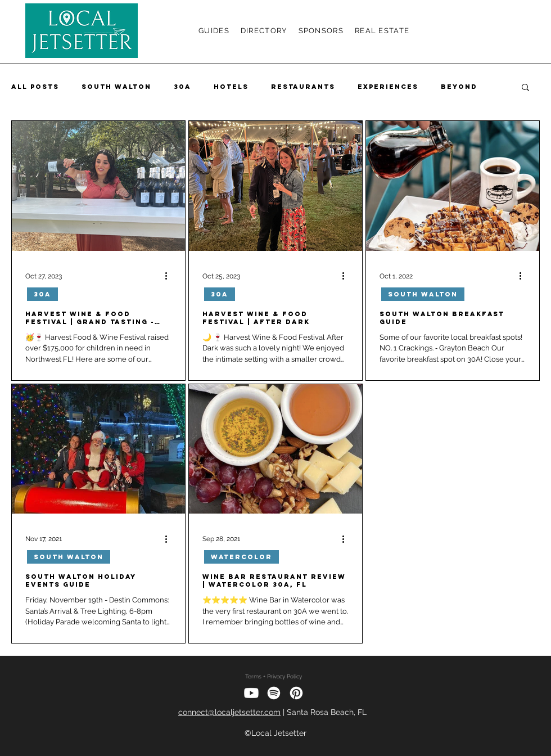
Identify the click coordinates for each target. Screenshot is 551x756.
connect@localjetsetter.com (229, 712)
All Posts (35, 87)
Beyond (459, 87)
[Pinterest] (296, 693)
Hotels (231, 87)
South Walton (116, 87)
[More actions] (170, 276)
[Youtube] (251, 693)
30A (182, 87)
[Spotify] (274, 693)
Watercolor (241, 557)
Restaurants (303, 87)
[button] (525, 88)
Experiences (388, 87)
